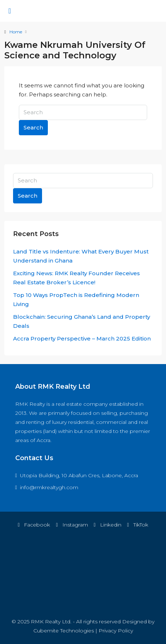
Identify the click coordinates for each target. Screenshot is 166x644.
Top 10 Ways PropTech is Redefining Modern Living (76, 300)
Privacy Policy (116, 631)
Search (33, 127)
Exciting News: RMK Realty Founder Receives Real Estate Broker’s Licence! (76, 278)
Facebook (34, 525)
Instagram (72, 525)
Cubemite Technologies (64, 631)
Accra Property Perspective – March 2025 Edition (82, 338)
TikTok (138, 525)
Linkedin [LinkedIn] (108, 525)
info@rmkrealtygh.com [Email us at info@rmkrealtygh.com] (49, 487)
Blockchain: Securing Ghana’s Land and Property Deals (82, 321)
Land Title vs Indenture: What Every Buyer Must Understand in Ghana (81, 256)
